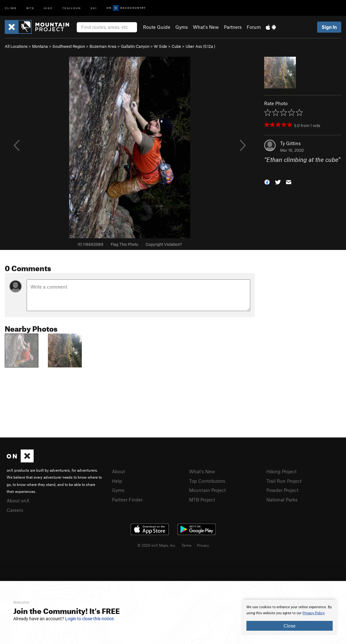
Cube (176, 46)
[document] (290, 617)
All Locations (16, 46)
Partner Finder (127, 500)
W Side (160, 46)
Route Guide (157, 27)
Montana (40, 46)
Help (117, 481)
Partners (233, 27)
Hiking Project (281, 471)
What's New (206, 27)
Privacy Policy (313, 613)
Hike (48, 8)
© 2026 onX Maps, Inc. (157, 545)
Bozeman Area (103, 46)
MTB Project (202, 500)
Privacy (203, 545)
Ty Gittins (290, 143)
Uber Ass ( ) (200, 46)
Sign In (329, 27)
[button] (267, 181)
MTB (30, 8)
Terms (186, 545)
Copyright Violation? (164, 244)
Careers (15, 510)
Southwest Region (69, 46)
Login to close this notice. (90, 619)
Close (290, 626)
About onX (18, 501)
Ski (94, 8)
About (118, 471)
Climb (11, 8)
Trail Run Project (284, 481)
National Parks (282, 500)
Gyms (182, 27)
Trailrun (72, 8)
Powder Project (282, 490)
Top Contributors (207, 481)
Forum (254, 27)
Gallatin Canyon (135, 46)
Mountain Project (207, 490)
